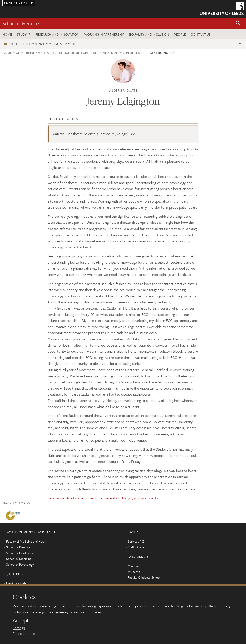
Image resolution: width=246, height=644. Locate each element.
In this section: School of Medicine (43, 44)
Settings (19, 628)
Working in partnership (104, 34)
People (180, 34)
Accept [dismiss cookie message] (21, 620)
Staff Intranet (137, 547)
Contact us (201, 34)
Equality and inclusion (149, 34)
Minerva (133, 566)
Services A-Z (136, 541)
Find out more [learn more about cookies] (24, 633)
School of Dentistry (19, 547)
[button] (238, 23)
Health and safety (18, 583)
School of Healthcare (20, 553)
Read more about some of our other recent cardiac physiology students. (103, 498)
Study (22, 34)
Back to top (14, 503)
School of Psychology (20, 564)
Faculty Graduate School (144, 577)
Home (7, 34)
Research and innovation (57, 34)
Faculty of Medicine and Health (28, 53)
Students (134, 572)
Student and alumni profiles (117, 53)
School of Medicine (21, 23)
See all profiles (63, 119)
